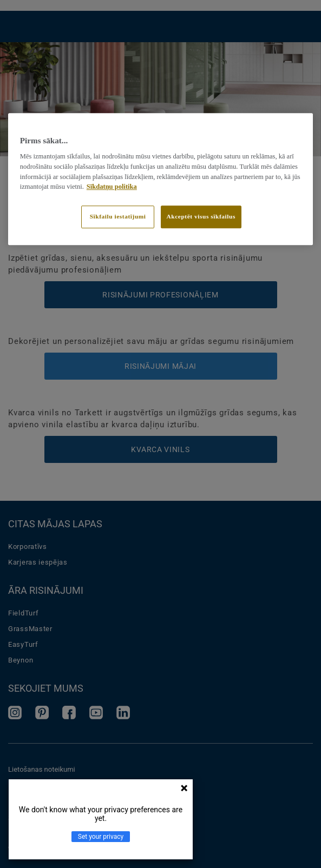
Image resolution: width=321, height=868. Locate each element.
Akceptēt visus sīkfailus (201, 216)
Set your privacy (101, 837)
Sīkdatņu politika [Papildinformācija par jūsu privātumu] (112, 187)
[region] (161, 179)
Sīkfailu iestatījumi (118, 216)
